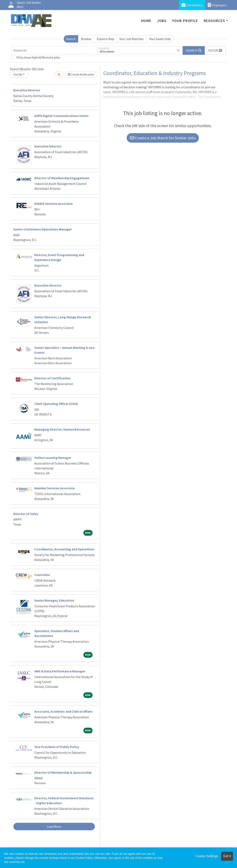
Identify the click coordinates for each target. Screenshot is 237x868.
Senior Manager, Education (54, 600)
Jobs (162, 21)
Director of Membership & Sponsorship (63, 772)
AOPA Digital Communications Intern (61, 116)
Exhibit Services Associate (54, 204)
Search (71, 39)
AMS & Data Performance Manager (60, 671)
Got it (227, 856)
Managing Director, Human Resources (62, 429)
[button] (215, 50)
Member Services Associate (55, 488)
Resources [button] (214, 21)
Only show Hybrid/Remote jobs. (38, 57)
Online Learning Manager (53, 458)
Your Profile (185, 21)
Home (146, 21)
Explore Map (105, 39)
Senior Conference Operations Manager (43, 229)
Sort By (18, 74)
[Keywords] (54, 50)
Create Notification (81, 74)
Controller (42, 575)
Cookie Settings (207, 856)
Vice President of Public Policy (57, 747)
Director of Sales (26, 514)
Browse (86, 39)
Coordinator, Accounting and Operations (64, 549)
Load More (54, 827)
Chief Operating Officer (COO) (56, 404)
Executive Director (27, 90)
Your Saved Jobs (160, 39)
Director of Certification (52, 378)
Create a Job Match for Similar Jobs (163, 138)
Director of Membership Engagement (62, 178)
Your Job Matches (132, 39)
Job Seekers (192, 5)
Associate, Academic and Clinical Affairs (64, 711)
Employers (217, 5)
